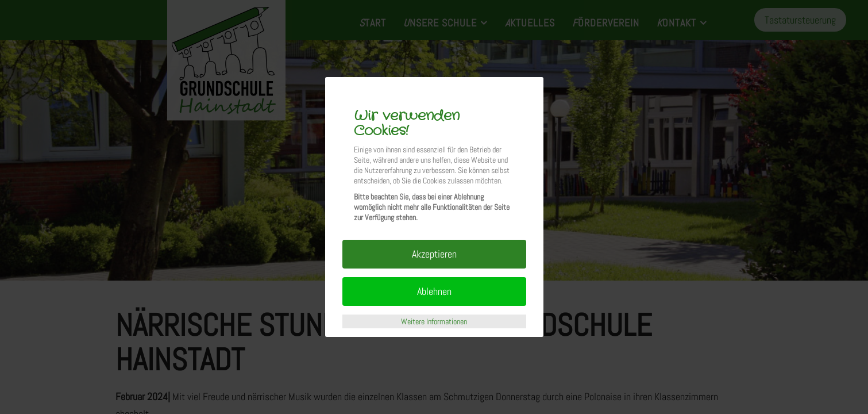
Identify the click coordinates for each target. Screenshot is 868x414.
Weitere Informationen (434, 321)
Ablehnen (434, 291)
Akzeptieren (434, 254)
